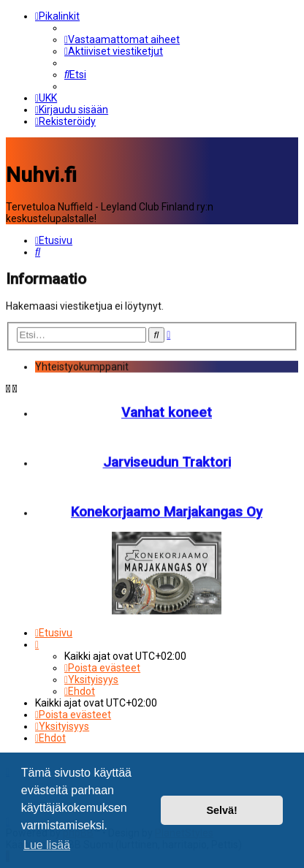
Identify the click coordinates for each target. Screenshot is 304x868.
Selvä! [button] (221, 810)
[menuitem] (122, 39)
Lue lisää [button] (47, 845)
